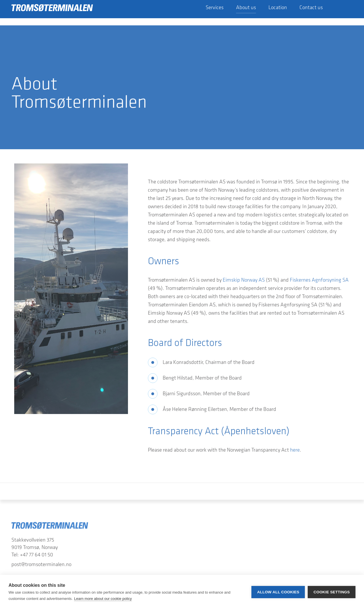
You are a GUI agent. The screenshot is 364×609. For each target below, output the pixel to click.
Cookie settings (332, 592)
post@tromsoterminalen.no (41, 567)
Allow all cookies (278, 592)
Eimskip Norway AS (244, 282)
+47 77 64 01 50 (37, 557)
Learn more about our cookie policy (103, 599)
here (295, 452)
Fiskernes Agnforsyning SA (319, 282)
